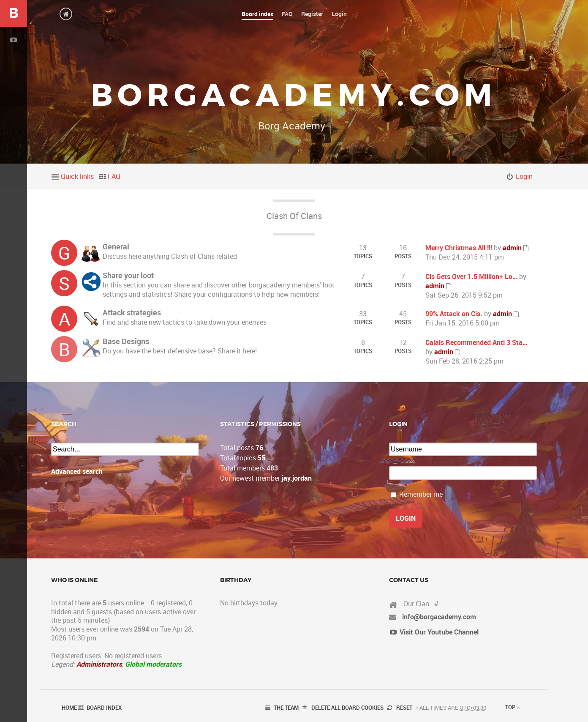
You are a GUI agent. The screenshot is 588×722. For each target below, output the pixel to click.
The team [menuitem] (286, 708)
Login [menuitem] (524, 176)
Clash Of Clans (294, 216)
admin (512, 248)
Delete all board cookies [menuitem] (347, 708)
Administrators (99, 664)
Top (513, 707)
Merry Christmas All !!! (459, 248)
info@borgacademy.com (439, 617)
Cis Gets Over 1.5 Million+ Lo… (471, 276)
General (116, 246)
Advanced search (77, 471)
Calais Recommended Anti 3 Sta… (476, 342)
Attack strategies (132, 312)
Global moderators (153, 664)
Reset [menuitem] (404, 708)
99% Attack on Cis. (454, 314)
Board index (104, 708)
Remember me (421, 494)
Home (69, 708)
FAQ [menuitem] (114, 176)
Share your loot (128, 275)
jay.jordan (297, 478)
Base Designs (126, 341)
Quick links (77, 176)
